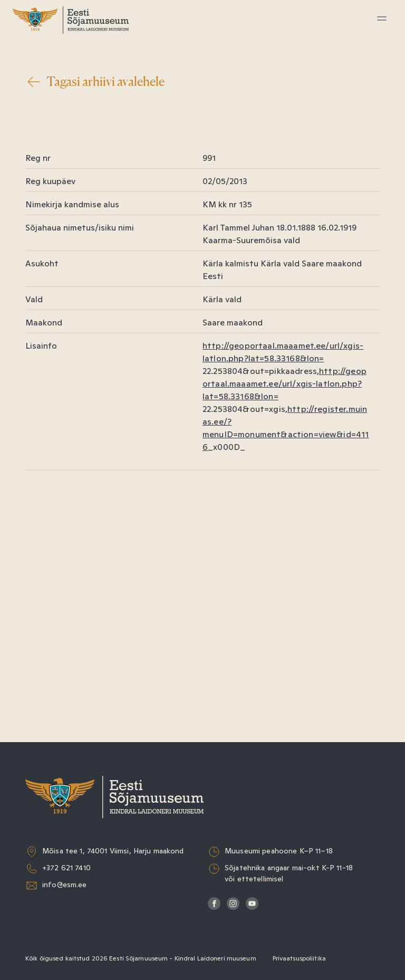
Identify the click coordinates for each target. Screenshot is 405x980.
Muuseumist (57, 180)
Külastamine (57, 58)
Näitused (50, 83)
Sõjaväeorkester (66, 204)
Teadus (46, 155)
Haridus (47, 107)
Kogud (45, 131)
